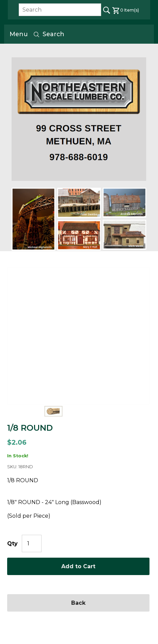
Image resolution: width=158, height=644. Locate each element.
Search (49, 34)
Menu (19, 34)
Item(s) (125, 10)
